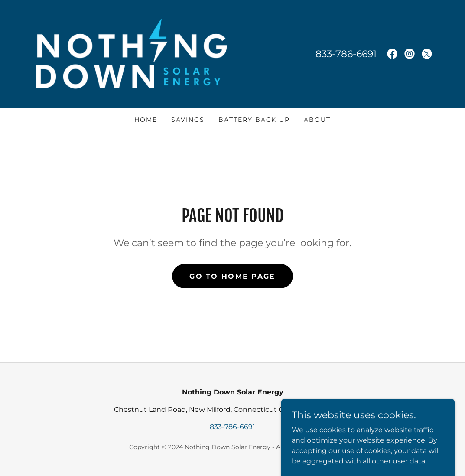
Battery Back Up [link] (254, 120)
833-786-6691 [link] (346, 54)
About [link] (317, 120)
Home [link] (146, 120)
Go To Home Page (232, 276)
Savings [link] (188, 120)
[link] (131, 53)
